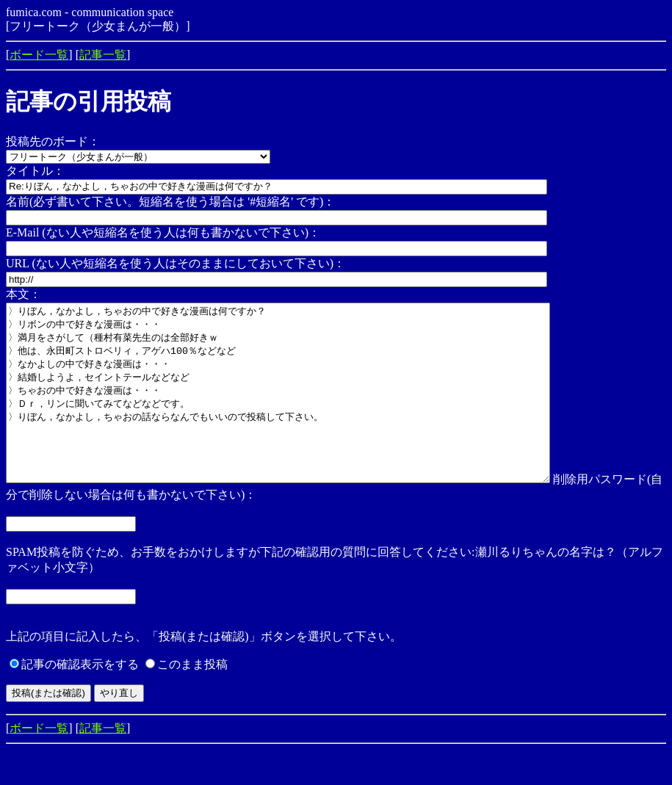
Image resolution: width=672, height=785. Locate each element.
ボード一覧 (39, 55)
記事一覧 (103, 55)
